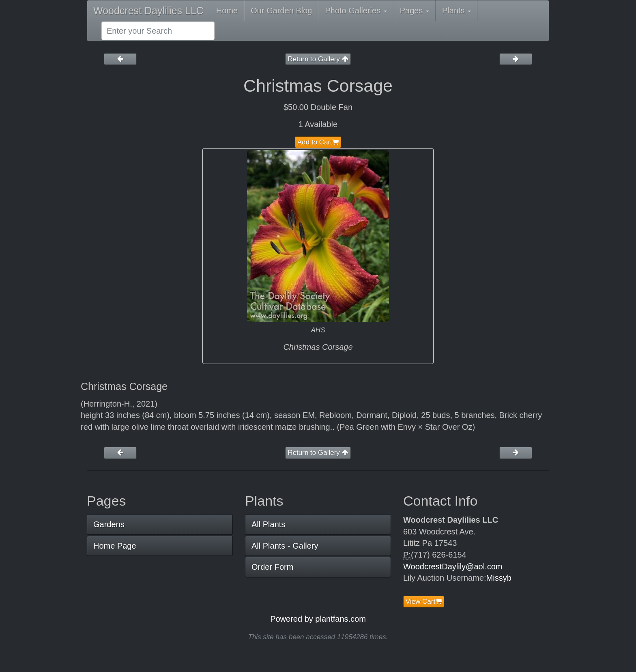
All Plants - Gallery (285, 546)
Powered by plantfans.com (318, 619)
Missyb (499, 578)
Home (227, 11)
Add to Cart (318, 142)
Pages (415, 11)
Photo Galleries (356, 11)
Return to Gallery (318, 59)
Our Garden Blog (281, 11)
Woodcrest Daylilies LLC (148, 11)
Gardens (109, 524)
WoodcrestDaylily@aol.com (453, 566)
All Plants (268, 524)
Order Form (272, 567)
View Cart (424, 602)
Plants (457, 11)
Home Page (115, 546)
